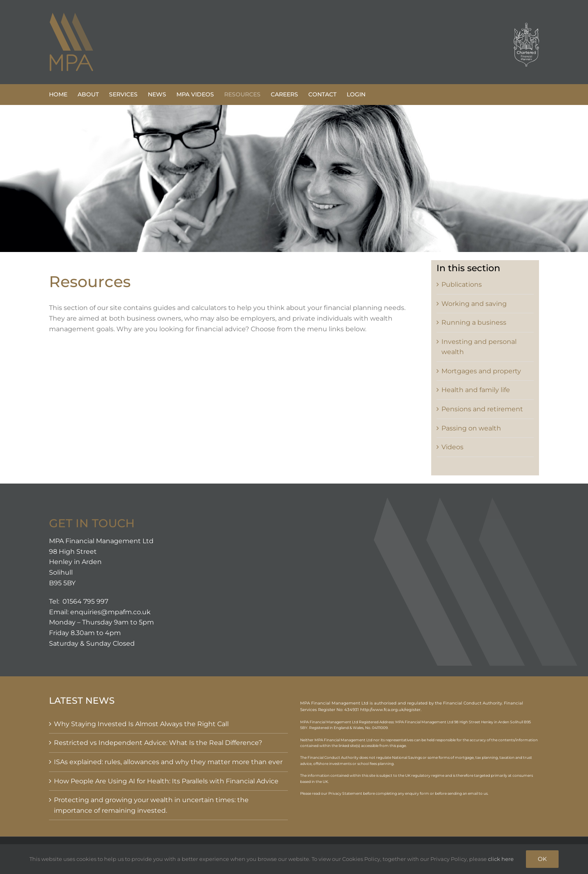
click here (501, 859)
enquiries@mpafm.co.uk (110, 612)
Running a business (474, 322)
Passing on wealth (471, 428)
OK (542, 859)
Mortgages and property (481, 371)
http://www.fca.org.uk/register (390, 710)
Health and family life (476, 390)
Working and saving (474, 304)
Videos (452, 447)
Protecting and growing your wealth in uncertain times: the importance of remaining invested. (151, 805)
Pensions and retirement (482, 409)
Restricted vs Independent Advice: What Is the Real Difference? (158, 743)
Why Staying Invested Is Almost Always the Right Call (141, 724)
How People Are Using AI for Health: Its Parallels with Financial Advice (166, 781)
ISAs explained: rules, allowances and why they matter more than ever (168, 762)
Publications (462, 284)
